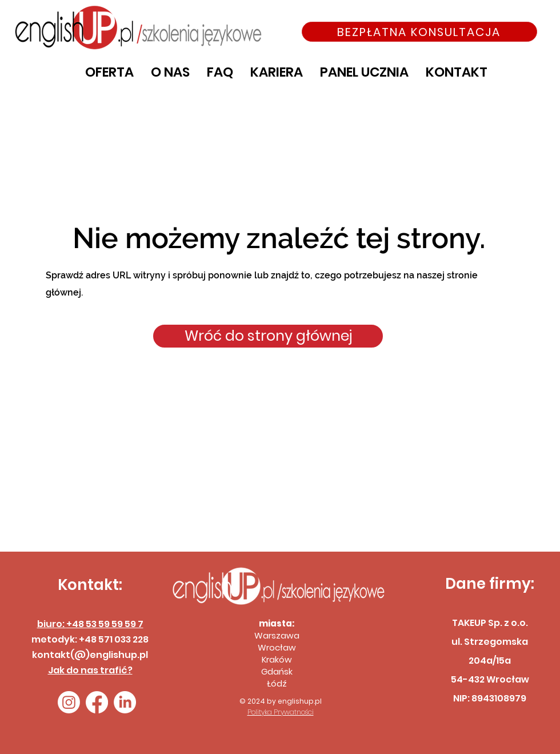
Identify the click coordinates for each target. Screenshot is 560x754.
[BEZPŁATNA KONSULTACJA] (419, 32)
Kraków (277, 659)
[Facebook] (97, 702)
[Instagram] (69, 702)
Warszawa (277, 635)
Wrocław (277, 647)
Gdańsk (277, 671)
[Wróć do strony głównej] (268, 336)
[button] (109, 72)
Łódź (277, 683)
